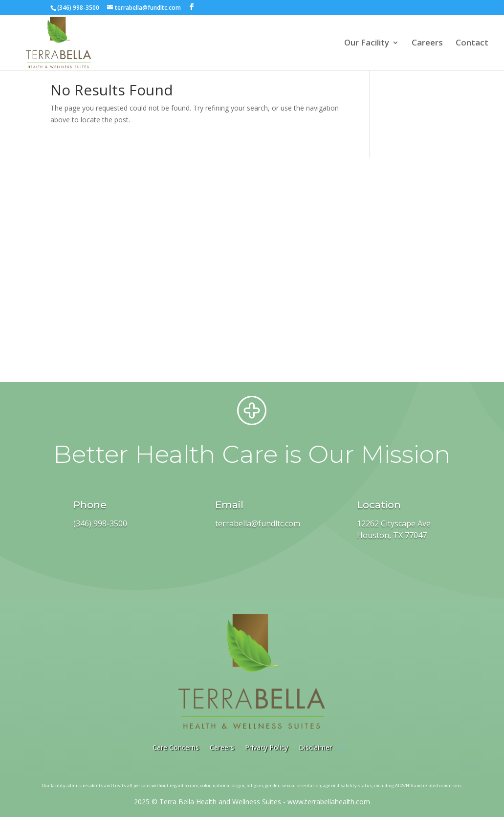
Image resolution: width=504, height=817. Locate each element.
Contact (472, 44)
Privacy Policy (266, 747)
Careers (427, 44)
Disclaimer (315, 747)
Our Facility (367, 44)
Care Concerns (176, 747)
